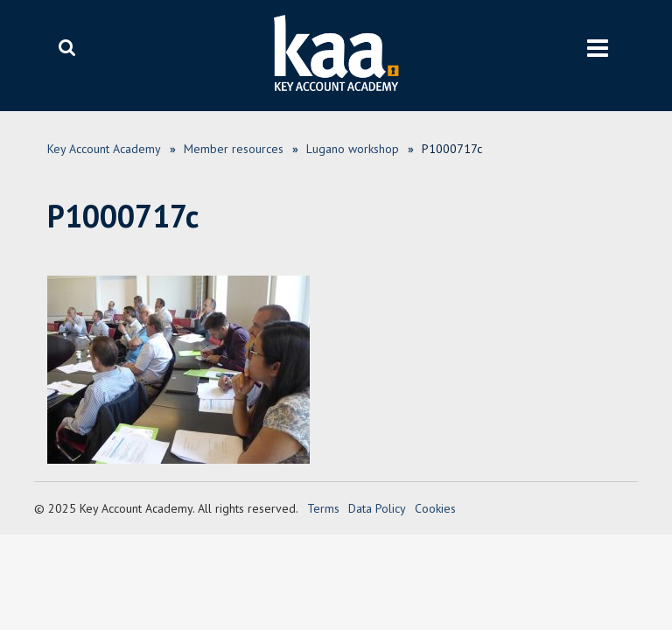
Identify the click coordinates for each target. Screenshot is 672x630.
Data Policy (377, 508)
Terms (323, 508)
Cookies (435, 508)
